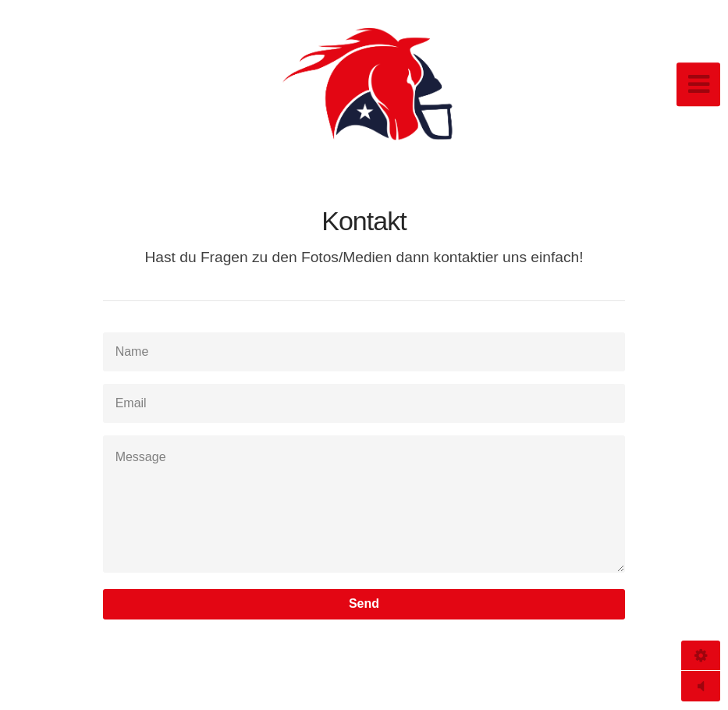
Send (364, 603)
